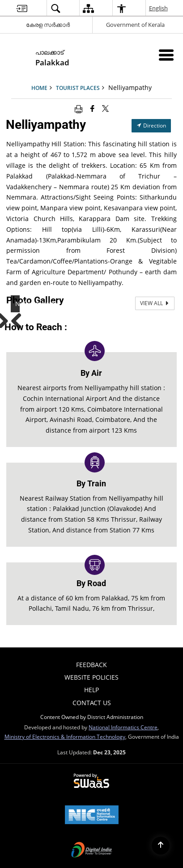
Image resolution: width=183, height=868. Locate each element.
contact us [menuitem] (92, 703)
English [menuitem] (159, 8)
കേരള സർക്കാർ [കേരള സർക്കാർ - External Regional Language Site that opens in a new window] (48, 25)
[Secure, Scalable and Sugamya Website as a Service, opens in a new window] (91, 781)
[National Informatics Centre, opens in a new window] (92, 816)
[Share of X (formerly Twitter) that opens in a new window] (105, 108)
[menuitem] (22, 8)
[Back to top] (161, 846)
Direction (151, 126)
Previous (20, 319)
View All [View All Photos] (155, 303)
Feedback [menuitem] (91, 665)
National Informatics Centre (123, 727)
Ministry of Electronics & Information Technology (65, 736)
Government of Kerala (135, 25)
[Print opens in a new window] (79, 108)
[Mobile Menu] (166, 55)
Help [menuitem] (91, 690)
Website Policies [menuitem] (91, 677)
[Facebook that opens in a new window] (92, 108)
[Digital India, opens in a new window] (92, 851)
